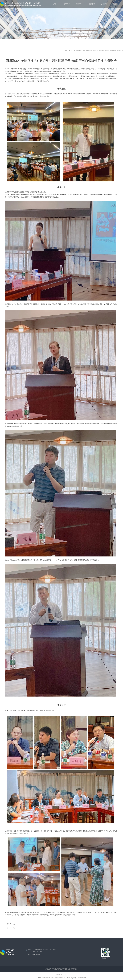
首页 (66, 51)
